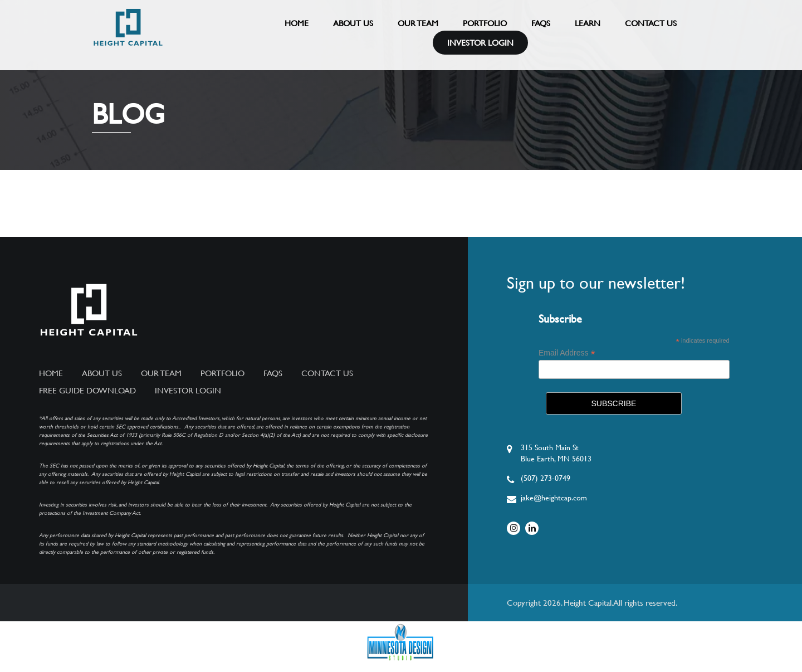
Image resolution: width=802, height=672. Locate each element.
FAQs (541, 23)
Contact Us (651, 23)
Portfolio (485, 23)
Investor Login (480, 43)
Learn (588, 23)
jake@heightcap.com (554, 498)
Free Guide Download (87, 391)
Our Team (418, 23)
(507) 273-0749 (546, 478)
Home (297, 23)
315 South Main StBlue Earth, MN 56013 (556, 453)
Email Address (567, 353)
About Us (353, 23)
